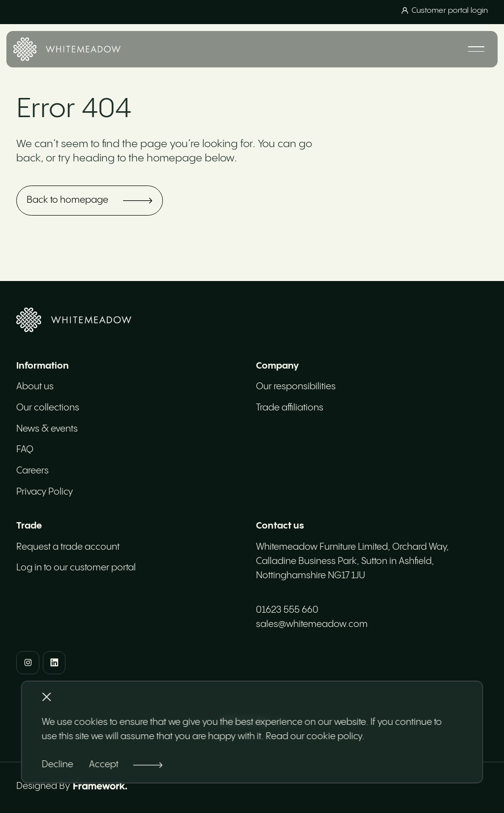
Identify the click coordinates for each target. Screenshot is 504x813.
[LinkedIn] (54, 663)
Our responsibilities (296, 387)
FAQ (25, 450)
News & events (47, 429)
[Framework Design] (100, 786)
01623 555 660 (287, 610)
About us (35, 387)
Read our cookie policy (314, 736)
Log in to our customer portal (76, 568)
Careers (32, 471)
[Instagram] (28, 663)
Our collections (48, 408)
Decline (58, 765)
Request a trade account (68, 547)
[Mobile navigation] (476, 49)
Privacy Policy (45, 492)
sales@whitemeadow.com (312, 624)
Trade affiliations (290, 408)
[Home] (67, 49)
